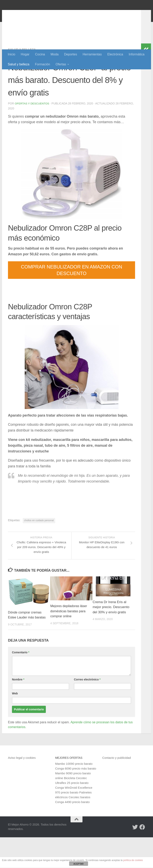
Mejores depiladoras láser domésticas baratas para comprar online (69, 637)
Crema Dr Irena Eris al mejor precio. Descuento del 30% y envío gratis (111, 633)
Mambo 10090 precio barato (74, 794)
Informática (137, 54)
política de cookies (133, 860)
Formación (43, 64)
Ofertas (61, 64)
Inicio (11, 54)
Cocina (40, 54)
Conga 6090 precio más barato (76, 799)
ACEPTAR (78, 864)
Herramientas (92, 54)
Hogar (25, 54)
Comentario (21, 683)
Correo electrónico (87, 710)
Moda (55, 54)
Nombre (18, 710)
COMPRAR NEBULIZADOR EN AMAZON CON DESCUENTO (72, 296)
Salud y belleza (19, 64)
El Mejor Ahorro (38, 14)
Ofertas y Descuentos (32, 129)
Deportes (71, 54)
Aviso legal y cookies (22, 788)
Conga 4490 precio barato (72, 833)
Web (15, 724)
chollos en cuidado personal (39, 546)
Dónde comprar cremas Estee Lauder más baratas (26, 643)
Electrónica (115, 54)
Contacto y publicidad (116, 788)
